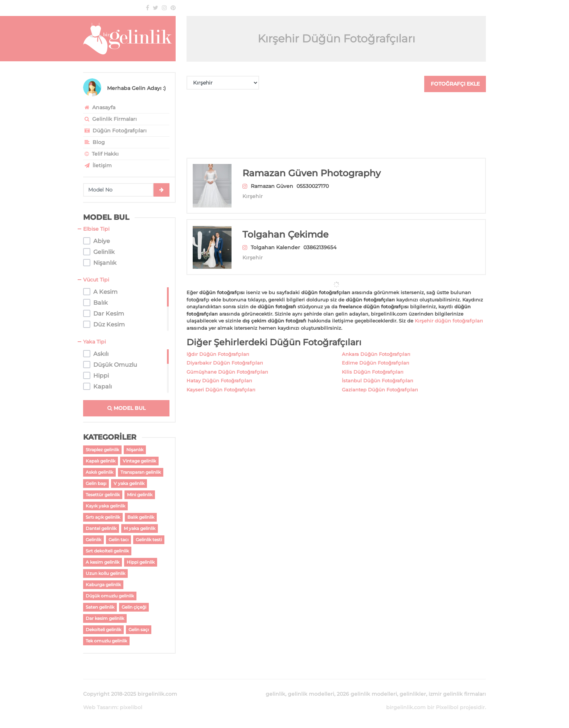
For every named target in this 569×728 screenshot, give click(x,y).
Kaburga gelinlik (103, 585)
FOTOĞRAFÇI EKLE (455, 84)
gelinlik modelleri (311, 694)
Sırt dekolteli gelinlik (107, 551)
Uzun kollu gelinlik (105, 573)
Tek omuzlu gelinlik (106, 641)
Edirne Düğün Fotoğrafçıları (376, 354)
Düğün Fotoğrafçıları (115, 131)
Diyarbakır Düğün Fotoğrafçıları (225, 354)
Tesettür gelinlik (103, 495)
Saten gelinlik (100, 607)
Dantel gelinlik (101, 528)
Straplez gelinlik (102, 450)
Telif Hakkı (101, 154)
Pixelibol (447, 707)
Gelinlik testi (149, 540)
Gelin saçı (139, 630)
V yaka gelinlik (129, 483)
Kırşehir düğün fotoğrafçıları (449, 312)
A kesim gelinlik (103, 562)
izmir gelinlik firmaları (457, 694)
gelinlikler (413, 694)
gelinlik (275, 694)
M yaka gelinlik (140, 528)
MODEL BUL (126, 408)
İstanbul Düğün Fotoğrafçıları (378, 372)
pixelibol (131, 707)
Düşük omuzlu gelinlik (110, 596)
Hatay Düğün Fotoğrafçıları (219, 372)
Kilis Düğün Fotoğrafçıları (373, 363)
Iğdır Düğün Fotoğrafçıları (218, 345)
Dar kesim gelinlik (105, 618)
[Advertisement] (336, 125)
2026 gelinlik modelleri (367, 694)
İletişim (97, 165)
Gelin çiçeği (134, 607)
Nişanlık (135, 450)
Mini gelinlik (140, 495)
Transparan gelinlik (141, 472)
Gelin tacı (118, 540)
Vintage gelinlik (139, 461)
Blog (94, 142)
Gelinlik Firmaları (110, 119)
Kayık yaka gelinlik (105, 506)
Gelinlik (93, 540)
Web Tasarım (100, 707)
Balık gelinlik (141, 517)
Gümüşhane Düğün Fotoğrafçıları (227, 363)
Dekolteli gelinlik (103, 630)
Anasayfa (99, 107)
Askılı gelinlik (99, 472)
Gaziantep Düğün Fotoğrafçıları (380, 381)
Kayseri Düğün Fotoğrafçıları (221, 381)
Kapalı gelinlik (101, 461)
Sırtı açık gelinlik (103, 517)
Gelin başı (96, 483)
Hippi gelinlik (141, 562)
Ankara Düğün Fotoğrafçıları (376, 345)
